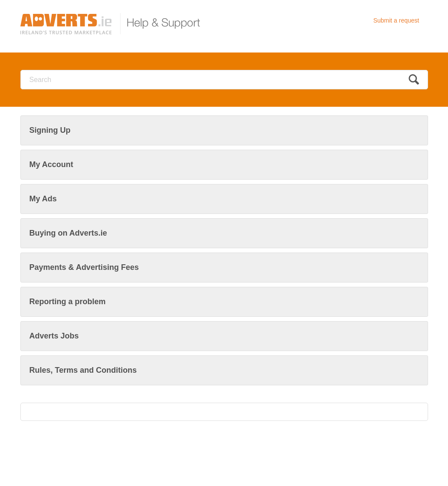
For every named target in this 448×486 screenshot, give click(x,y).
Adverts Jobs (54, 336)
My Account (51, 164)
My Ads (43, 199)
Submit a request (396, 20)
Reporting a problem (68, 302)
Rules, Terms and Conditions (83, 370)
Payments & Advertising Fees (84, 267)
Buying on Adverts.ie (68, 233)
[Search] (224, 80)
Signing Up (50, 130)
